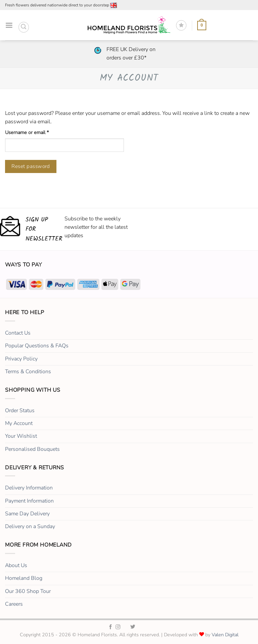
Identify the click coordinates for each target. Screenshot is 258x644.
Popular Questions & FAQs (37, 346)
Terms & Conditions (28, 372)
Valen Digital (225, 635)
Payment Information (29, 501)
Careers (14, 604)
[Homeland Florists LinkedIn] (140, 627)
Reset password (31, 166)
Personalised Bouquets (32, 449)
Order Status (20, 411)
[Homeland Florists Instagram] (118, 627)
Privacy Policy (21, 359)
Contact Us (18, 333)
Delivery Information (29, 488)
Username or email (36, 132)
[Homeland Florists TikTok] (125, 627)
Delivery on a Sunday (30, 526)
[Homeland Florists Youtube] (148, 627)
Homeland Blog (24, 578)
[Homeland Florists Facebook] (111, 627)
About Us (16, 565)
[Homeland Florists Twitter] (133, 627)
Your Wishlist (21, 436)
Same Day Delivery (27, 514)
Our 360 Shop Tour (28, 591)
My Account (19, 423)
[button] (9, 25)
